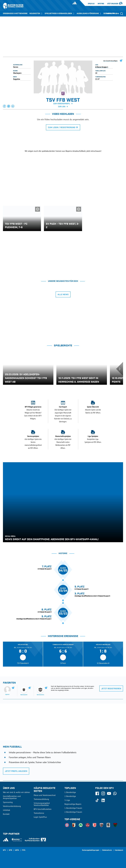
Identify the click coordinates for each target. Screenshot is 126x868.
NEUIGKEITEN (36, 14)
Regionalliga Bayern (73, 804)
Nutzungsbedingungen (91, 850)
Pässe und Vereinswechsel (45, 795)
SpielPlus (91, 4)
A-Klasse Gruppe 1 (102, 67)
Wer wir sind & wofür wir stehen (16, 792)
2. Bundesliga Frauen (73, 812)
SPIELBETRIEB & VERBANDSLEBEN (60, 14)
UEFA (17, 850)
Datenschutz (107, 850)
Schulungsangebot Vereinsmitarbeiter (42, 804)
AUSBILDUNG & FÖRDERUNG (89, 14)
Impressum (119, 850)
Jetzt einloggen (113, 4)
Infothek (101, 4)
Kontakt (6, 814)
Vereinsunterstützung (12, 806)
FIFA (24, 850)
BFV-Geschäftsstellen (43, 809)
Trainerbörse (39, 813)
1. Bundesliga (70, 792)
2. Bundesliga (70, 796)
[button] (5, 106)
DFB (10, 850)
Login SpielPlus (40, 817)
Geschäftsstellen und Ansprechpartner (12, 797)
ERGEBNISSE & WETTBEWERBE (15, 14)
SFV (4, 850)
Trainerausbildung (41, 799)
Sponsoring (8, 802)
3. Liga (67, 800)
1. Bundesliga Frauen (73, 808)
